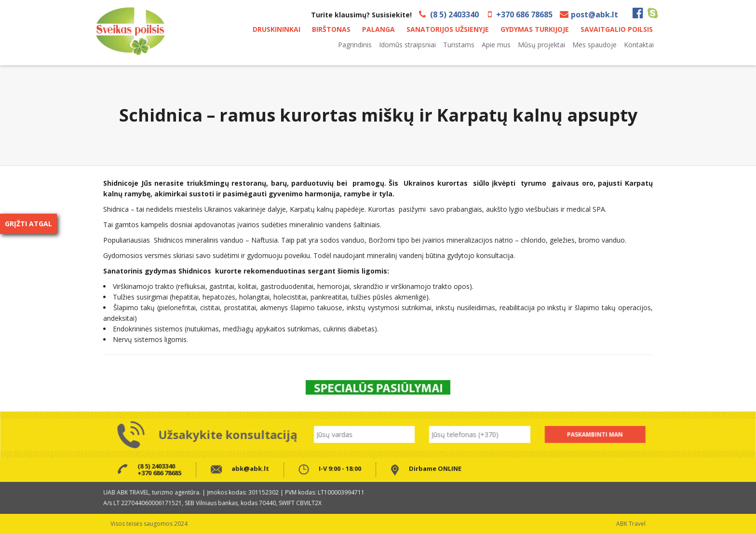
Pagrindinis (355, 45)
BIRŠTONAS (331, 29)
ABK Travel (631, 524)
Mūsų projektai (541, 45)
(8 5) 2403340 (454, 14)
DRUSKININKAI (277, 29)
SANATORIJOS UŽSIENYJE (448, 29)
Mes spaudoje (594, 45)
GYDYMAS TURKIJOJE (535, 29)
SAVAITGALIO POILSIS (617, 29)
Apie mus (496, 45)
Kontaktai (639, 45)
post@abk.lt (594, 14)
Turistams (459, 45)
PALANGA (378, 29)
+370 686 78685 (524, 14)
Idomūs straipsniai (407, 45)
